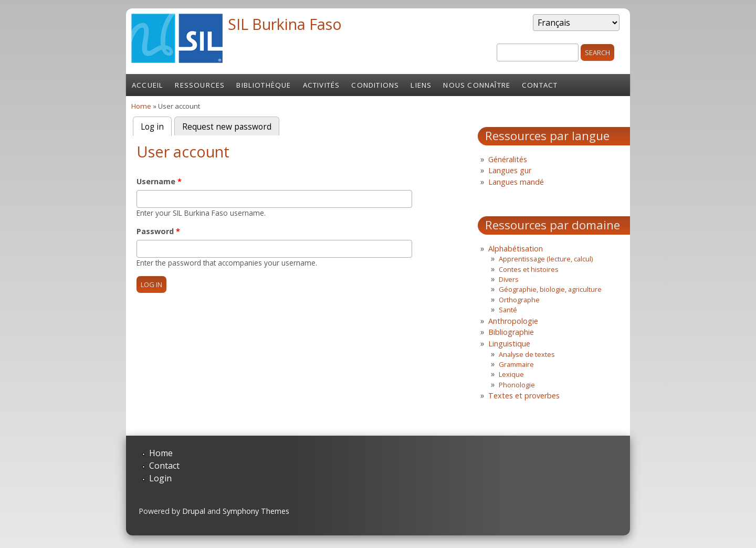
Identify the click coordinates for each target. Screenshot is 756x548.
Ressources (200, 85)
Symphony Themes (256, 511)
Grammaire (516, 364)
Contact (540, 85)
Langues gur (510, 170)
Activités (322, 85)
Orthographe (519, 300)
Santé (508, 310)
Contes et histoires (529, 269)
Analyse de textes (527, 354)
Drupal (194, 511)
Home (141, 106)
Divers (509, 279)
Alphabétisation (516, 249)
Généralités (508, 159)
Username (159, 181)
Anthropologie (513, 321)
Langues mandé (516, 182)
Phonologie (517, 385)
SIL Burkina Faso (285, 24)
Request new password (227, 127)
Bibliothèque (264, 85)
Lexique (511, 374)
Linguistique (509, 344)
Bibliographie (511, 332)
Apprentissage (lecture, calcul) (546, 259)
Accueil (148, 85)
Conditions (375, 85)
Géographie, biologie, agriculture (550, 289)
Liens (421, 85)
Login (160, 478)
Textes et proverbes (524, 396)
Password (158, 231)
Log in (156, 126)
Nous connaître (477, 85)
